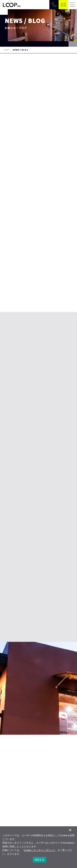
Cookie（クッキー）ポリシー (40, 850)
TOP (6, 50)
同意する (40, 860)
